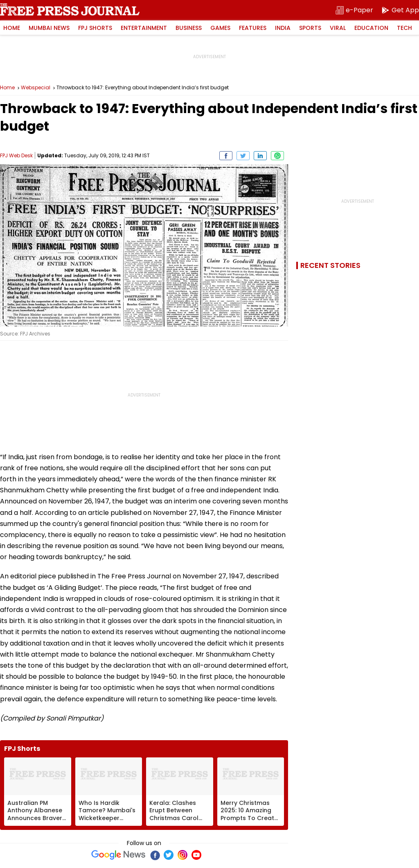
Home (12, 28)
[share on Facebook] (226, 156)
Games (220, 28)
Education (371, 28)
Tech (404, 28)
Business (189, 28)
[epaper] (354, 10)
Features (253, 28)
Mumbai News (49, 28)
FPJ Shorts (95, 28)
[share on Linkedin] (260, 156)
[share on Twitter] (243, 156)
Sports (310, 28)
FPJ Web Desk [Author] (16, 155)
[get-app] (400, 10)
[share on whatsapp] (277, 156)
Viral (338, 28)
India (283, 28)
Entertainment (144, 28)
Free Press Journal (70, 9)
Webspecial (36, 88)
